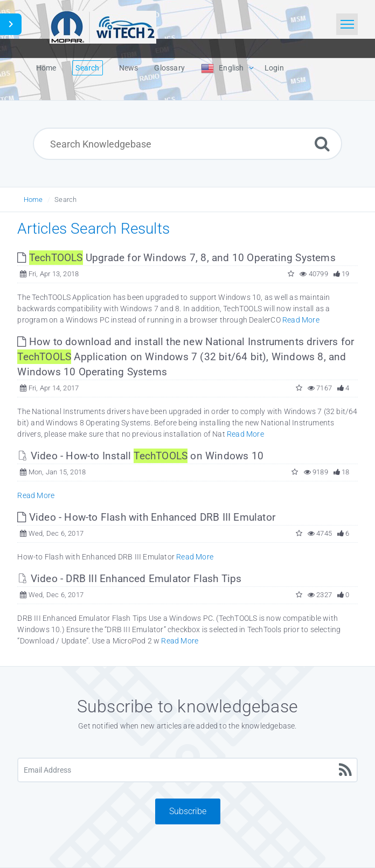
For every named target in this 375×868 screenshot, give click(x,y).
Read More (301, 320)
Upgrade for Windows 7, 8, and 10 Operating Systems (176, 258)
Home (33, 199)
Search (65, 199)
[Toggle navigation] (347, 24)
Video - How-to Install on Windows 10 (140, 456)
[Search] (322, 143)
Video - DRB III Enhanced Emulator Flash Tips (129, 579)
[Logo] (103, 26)
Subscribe (188, 811)
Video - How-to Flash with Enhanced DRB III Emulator (146, 517)
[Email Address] (187, 770)
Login (274, 68)
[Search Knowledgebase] (188, 144)
